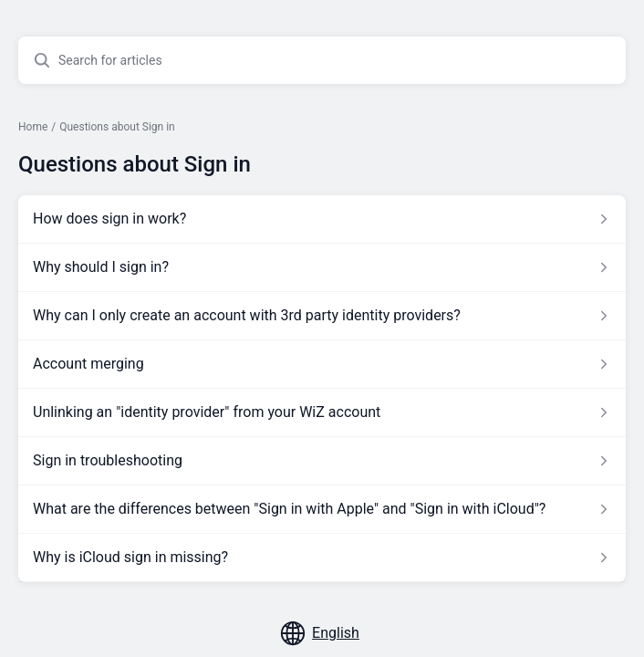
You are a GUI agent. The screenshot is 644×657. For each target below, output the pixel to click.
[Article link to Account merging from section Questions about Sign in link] (322, 364)
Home (33, 127)
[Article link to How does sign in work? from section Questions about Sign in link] (322, 219)
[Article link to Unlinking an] (322, 412)
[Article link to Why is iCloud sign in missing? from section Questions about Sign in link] (322, 558)
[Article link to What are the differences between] (322, 509)
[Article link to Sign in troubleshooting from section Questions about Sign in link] (322, 461)
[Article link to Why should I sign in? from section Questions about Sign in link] (322, 267)
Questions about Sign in (117, 127)
